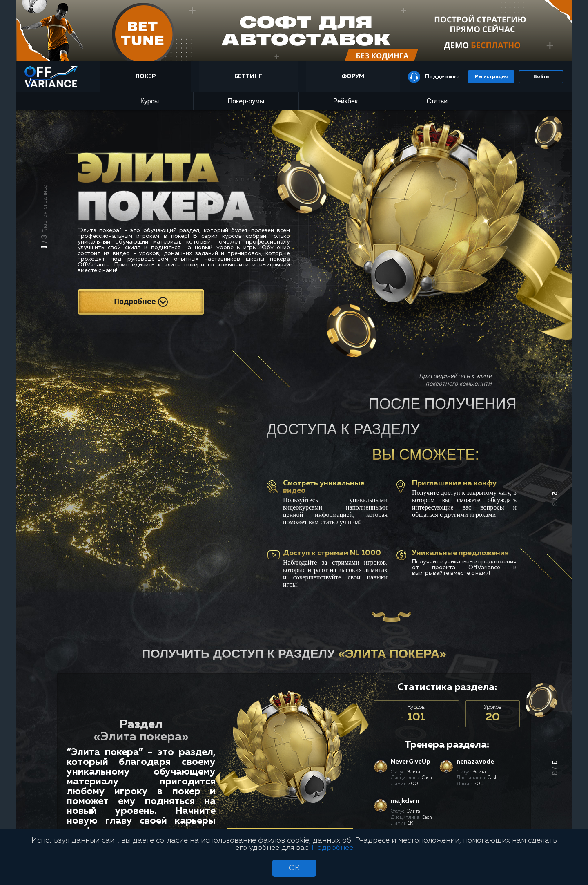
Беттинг (248, 76)
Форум (353, 76)
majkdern (405, 801)
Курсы (150, 101)
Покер (146, 76)
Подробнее (141, 302)
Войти (541, 77)
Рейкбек (345, 101)
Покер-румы (246, 101)
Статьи (437, 101)
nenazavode (475, 762)
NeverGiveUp (411, 762)
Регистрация (491, 77)
